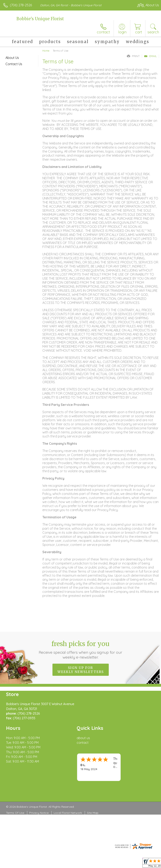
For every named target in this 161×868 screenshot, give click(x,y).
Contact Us (14, 64)
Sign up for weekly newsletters (81, 670)
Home (46, 51)
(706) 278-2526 (21, 5)
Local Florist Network (68, 813)
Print (133, 56)
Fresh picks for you (81, 650)
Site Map (93, 813)
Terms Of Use (15, 813)
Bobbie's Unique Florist (40, 19)
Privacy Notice (39, 813)
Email (150, 56)
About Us (12, 58)
